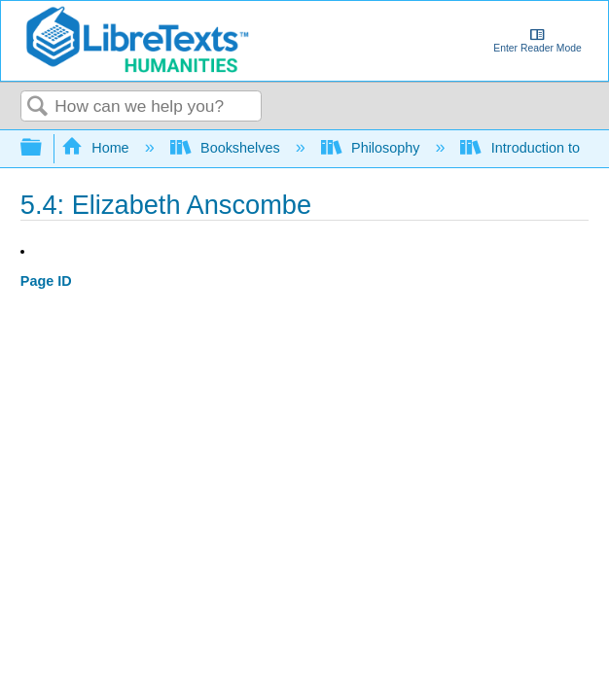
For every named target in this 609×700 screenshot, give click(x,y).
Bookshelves (227, 148)
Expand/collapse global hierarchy (44, 148)
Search (38, 107)
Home (97, 148)
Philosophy (373, 148)
